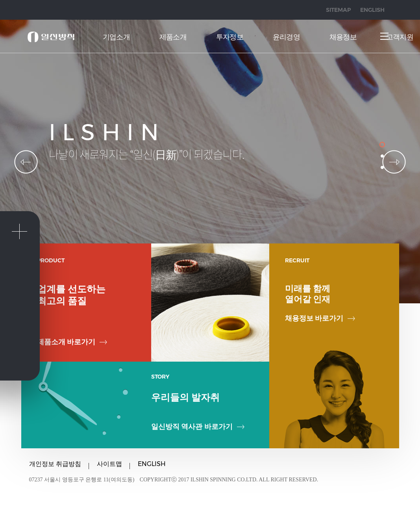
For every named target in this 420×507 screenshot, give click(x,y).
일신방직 (51, 37)
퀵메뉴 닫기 (19, 232)
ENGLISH (372, 10)
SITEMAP (338, 10)
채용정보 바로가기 (320, 318)
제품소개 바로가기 (72, 342)
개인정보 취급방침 (55, 464)
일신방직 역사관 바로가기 (198, 427)
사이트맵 (109, 464)
